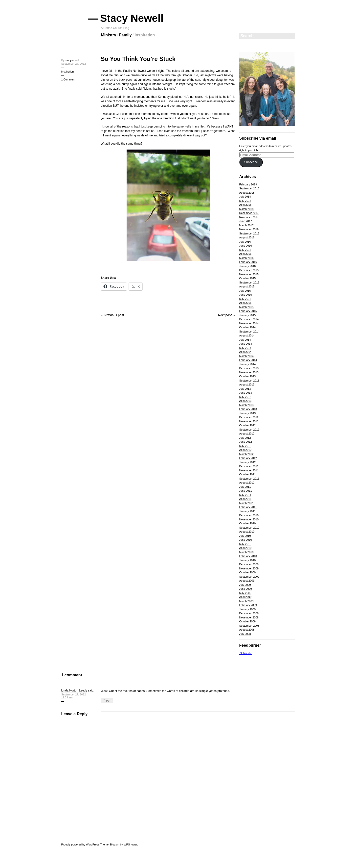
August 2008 (247, 630)
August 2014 (247, 335)
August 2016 (247, 237)
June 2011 (246, 491)
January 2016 (248, 266)
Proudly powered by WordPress (80, 844)
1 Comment (68, 79)
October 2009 (248, 572)
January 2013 (248, 413)
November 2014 (249, 323)
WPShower (130, 844)
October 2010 (248, 523)
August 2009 (247, 581)
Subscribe (251, 162)
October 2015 (248, 278)
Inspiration (145, 35)
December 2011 (249, 466)
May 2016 (245, 250)
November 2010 (249, 519)
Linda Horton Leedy (74, 690)
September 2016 (249, 233)
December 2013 (249, 368)
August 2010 (247, 532)
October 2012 (248, 425)
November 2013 (249, 372)
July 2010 (245, 536)
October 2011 (248, 474)
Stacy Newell (132, 18)
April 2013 (245, 401)
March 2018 (246, 209)
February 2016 (248, 262)
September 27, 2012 (74, 64)
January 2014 (248, 364)
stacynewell (72, 60)
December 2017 (249, 213)
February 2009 (248, 605)
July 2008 (245, 634)
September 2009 (249, 577)
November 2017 (249, 217)
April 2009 (245, 597)
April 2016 (245, 254)
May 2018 (245, 201)
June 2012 (246, 442)
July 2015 (245, 291)
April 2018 (245, 205)
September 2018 (249, 188)
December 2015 (249, 270)
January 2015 (248, 315)
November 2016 (249, 229)
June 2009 (246, 589)
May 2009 (245, 593)
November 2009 (249, 568)
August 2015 (247, 286)
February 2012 (248, 458)
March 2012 (246, 454)
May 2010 (245, 544)
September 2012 (249, 430)
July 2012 (245, 438)
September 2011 (249, 479)
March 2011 (246, 503)
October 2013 (248, 376)
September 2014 (249, 332)
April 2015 (245, 303)
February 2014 (248, 360)
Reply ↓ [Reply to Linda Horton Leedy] (107, 700)
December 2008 (249, 613)
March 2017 (246, 225)
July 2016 (245, 242)
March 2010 (246, 552)
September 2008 (249, 626)
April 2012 (245, 450)
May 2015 (245, 299)
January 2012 (248, 462)
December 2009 (249, 564)
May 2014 (245, 348)
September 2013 (249, 381)
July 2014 (245, 340)
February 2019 (248, 184)
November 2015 (249, 274)
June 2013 (246, 393)
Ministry (109, 35)
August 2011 (247, 483)
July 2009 (245, 585)
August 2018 (247, 193)
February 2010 (248, 556)
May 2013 (245, 397)
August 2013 (247, 384)
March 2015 (246, 307)
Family (125, 35)
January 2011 (248, 511)
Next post (227, 315)
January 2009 (248, 609)
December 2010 (249, 515)
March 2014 (246, 356)
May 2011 (245, 495)
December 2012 (249, 417)
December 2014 (249, 319)
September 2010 (249, 528)
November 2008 (249, 617)
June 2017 (246, 221)
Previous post (113, 315)
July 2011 (245, 487)
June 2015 (246, 295)
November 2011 (249, 470)
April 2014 (245, 352)
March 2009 (246, 601)
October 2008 (248, 621)
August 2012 (247, 434)
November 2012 (249, 421)
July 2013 (245, 389)
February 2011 (248, 507)
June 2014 (246, 344)
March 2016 (246, 258)
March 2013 (246, 405)
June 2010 (246, 540)
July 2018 (245, 197)
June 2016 (246, 246)
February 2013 (248, 409)
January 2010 (248, 560)
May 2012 (245, 446)
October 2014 (248, 327)
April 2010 (245, 548)
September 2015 (249, 282)
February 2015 (248, 311)
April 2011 (245, 499)
